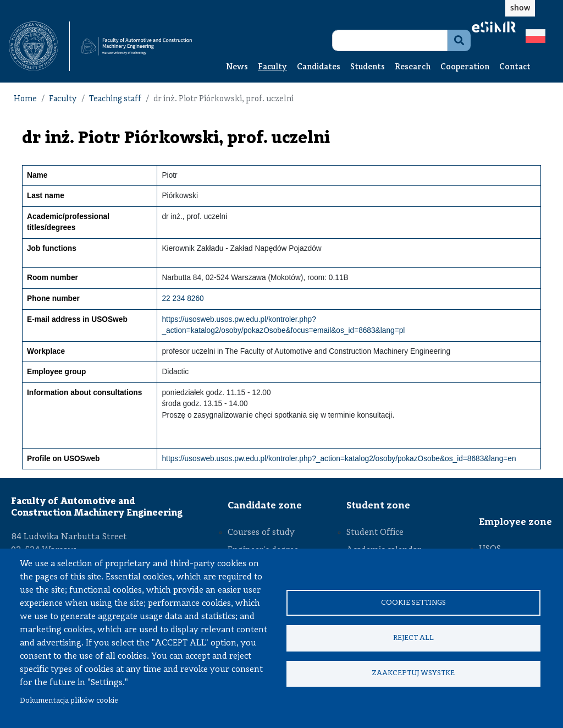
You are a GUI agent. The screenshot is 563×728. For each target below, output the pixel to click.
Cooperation (465, 67)
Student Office (375, 533)
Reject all (413, 638)
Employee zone (515, 522)
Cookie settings (413, 602)
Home (25, 99)
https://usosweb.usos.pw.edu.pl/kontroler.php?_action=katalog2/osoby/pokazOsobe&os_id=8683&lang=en (339, 459)
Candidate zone (265, 506)
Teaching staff (115, 99)
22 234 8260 (183, 299)
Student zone (378, 506)
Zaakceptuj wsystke (413, 674)
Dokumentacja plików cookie (69, 701)
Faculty (272, 67)
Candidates (319, 67)
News (237, 67)
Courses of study (261, 533)
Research (413, 67)
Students (368, 67)
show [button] (520, 7)
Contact (515, 67)
